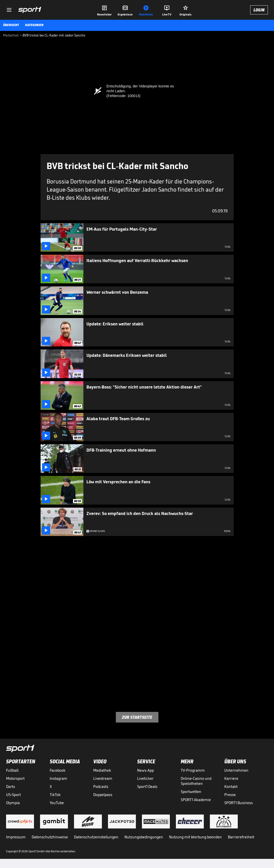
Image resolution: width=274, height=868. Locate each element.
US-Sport (13, 795)
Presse (230, 795)
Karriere (231, 778)
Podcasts (101, 787)
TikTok (55, 795)
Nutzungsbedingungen (144, 837)
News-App (145, 770)
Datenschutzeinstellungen (96, 837)
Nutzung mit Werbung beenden (195, 837)
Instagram (58, 778)
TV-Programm (193, 770)
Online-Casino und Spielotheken (196, 781)
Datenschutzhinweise (50, 837)
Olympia (13, 803)
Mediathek (102, 770)
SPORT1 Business (239, 803)
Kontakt (231, 787)
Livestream (103, 778)
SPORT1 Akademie (196, 800)
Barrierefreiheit (241, 837)
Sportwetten (191, 792)
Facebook (58, 770)
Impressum (16, 837)
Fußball (12, 770)
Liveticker (145, 778)
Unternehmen (236, 770)
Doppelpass (103, 795)
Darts (11, 787)
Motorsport (15, 778)
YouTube (57, 803)
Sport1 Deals (147, 787)
